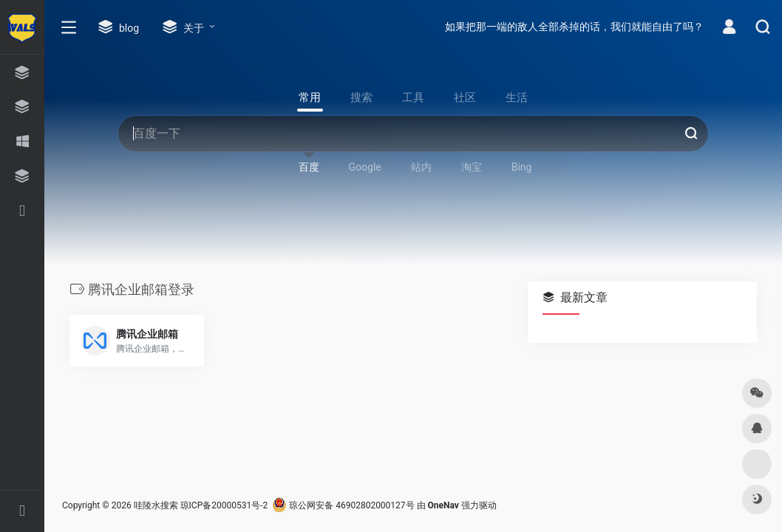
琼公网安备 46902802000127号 (343, 505)
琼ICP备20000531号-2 (224, 505)
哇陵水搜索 (156, 505)
